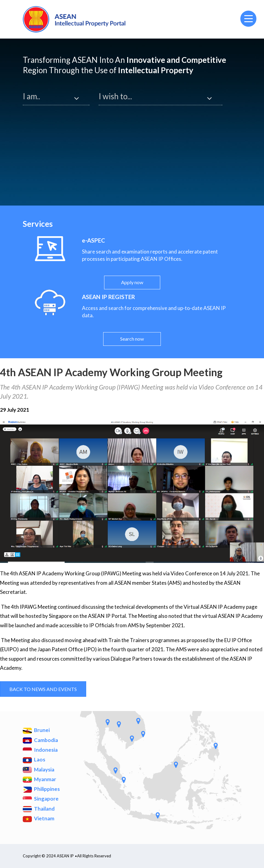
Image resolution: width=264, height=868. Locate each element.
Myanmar (39, 779)
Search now (132, 339)
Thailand (39, 809)
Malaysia (39, 770)
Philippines (41, 789)
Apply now (132, 282)
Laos (34, 760)
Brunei (36, 730)
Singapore (41, 799)
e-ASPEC (93, 240)
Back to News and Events (43, 689)
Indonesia (40, 750)
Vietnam (39, 819)
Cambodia (40, 740)
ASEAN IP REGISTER (108, 297)
